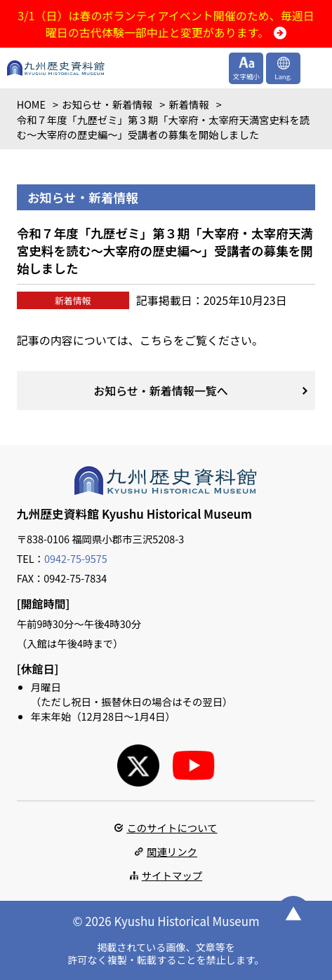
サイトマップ (172, 875)
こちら (157, 340)
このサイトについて (172, 828)
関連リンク (172, 851)
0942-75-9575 (76, 558)
